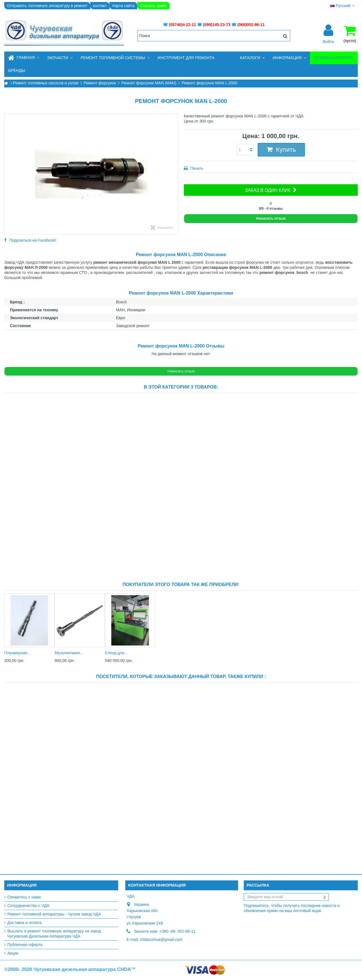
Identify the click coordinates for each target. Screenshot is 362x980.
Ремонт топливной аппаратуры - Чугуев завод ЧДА (54, 914)
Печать (196, 168)
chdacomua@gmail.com (161, 940)
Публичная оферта (25, 945)
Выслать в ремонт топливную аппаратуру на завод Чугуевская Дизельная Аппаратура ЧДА (54, 934)
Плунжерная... (17, 653)
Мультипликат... (69, 653)
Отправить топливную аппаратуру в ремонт (47, 6)
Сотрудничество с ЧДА (28, 906)
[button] (60, 58)
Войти (328, 41)
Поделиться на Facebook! (33, 240)
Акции (13, 953)
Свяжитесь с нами (24, 897)
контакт (100, 6)
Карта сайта (123, 6)
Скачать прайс (153, 6)
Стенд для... (116, 653)
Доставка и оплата (24, 923)
